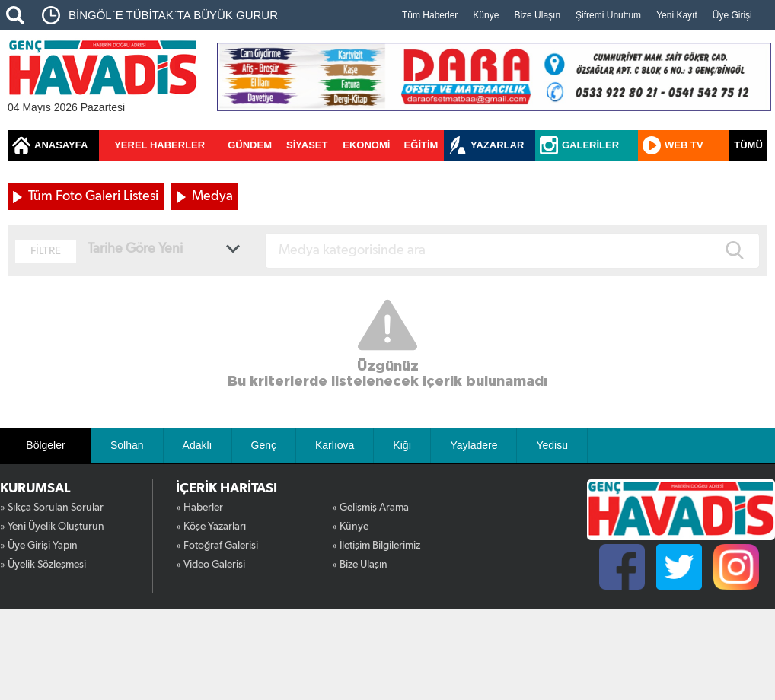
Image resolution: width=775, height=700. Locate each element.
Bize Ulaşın (537, 15)
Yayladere (474, 445)
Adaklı (198, 445)
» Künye (350, 527)
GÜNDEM (250, 145)
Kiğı (402, 445)
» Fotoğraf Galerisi (217, 546)
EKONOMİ (366, 145)
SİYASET (307, 145)
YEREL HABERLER (159, 145)
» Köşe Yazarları (211, 527)
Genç (264, 445)
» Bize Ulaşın (360, 565)
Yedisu (552, 445)
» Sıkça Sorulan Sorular (52, 508)
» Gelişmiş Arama (370, 508)
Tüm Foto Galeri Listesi (93, 196)
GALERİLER (590, 145)
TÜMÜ (748, 145)
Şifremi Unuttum (608, 15)
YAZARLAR (497, 145)
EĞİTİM (421, 145)
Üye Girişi (732, 15)
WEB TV (684, 145)
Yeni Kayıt (677, 15)
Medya (212, 196)
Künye (486, 15)
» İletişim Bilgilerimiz (376, 546)
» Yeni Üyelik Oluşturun (52, 527)
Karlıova (335, 445)
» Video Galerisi (210, 565)
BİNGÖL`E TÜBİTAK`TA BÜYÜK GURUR (173, 15)
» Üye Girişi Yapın (39, 546)
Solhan (127, 445)
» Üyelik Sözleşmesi (43, 565)
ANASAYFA (61, 145)
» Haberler (199, 508)
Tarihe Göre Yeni (135, 249)
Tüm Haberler (430, 15)
